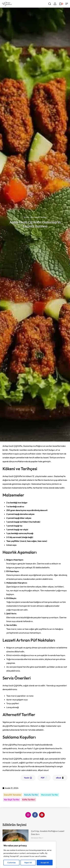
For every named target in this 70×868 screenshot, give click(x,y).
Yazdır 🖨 (28, 778)
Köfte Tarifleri (29, 800)
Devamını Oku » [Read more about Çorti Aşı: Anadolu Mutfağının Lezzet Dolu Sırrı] (37, 838)
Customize (11, 863)
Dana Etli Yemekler (13, 795)
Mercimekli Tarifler (50, 795)
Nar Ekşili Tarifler (12, 800)
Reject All (28, 863)
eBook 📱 (60, 778)
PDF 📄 (44, 778)
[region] (28, 855)
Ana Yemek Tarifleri (38, 217)
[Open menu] (67, 4)
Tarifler (26, 217)
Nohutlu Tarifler (31, 795)
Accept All (45, 863)
